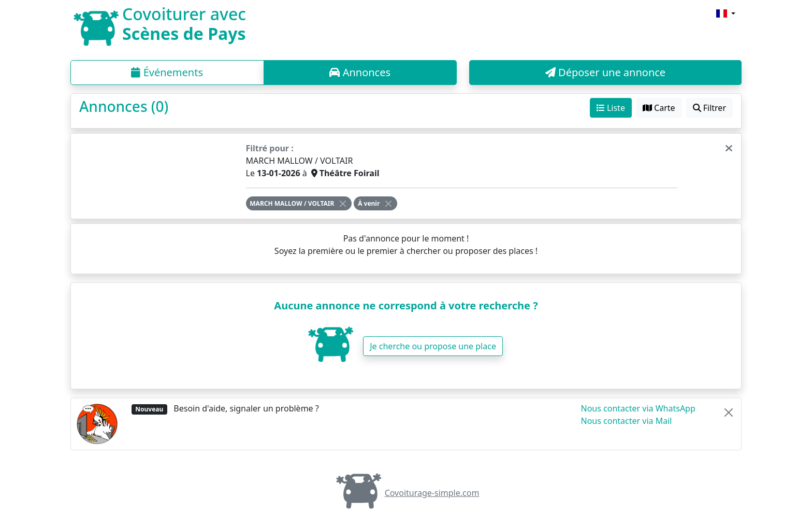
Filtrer (709, 108)
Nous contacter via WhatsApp (638, 408)
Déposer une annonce (605, 72)
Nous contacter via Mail (627, 421)
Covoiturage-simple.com (406, 493)
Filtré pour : (270, 148)
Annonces (360, 72)
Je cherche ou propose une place (433, 346)
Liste (611, 108)
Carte (659, 108)
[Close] (343, 204)
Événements (167, 72)
